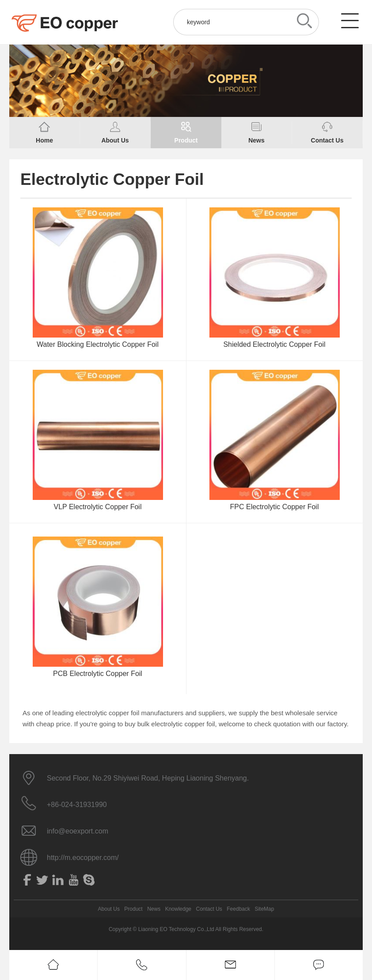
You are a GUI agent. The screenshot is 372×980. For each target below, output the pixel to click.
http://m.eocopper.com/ (83, 858)
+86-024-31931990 (77, 805)
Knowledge (178, 909)
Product (133, 909)
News (154, 909)
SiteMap (264, 909)
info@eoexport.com (78, 831)
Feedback (238, 909)
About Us (109, 909)
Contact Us (209, 909)
